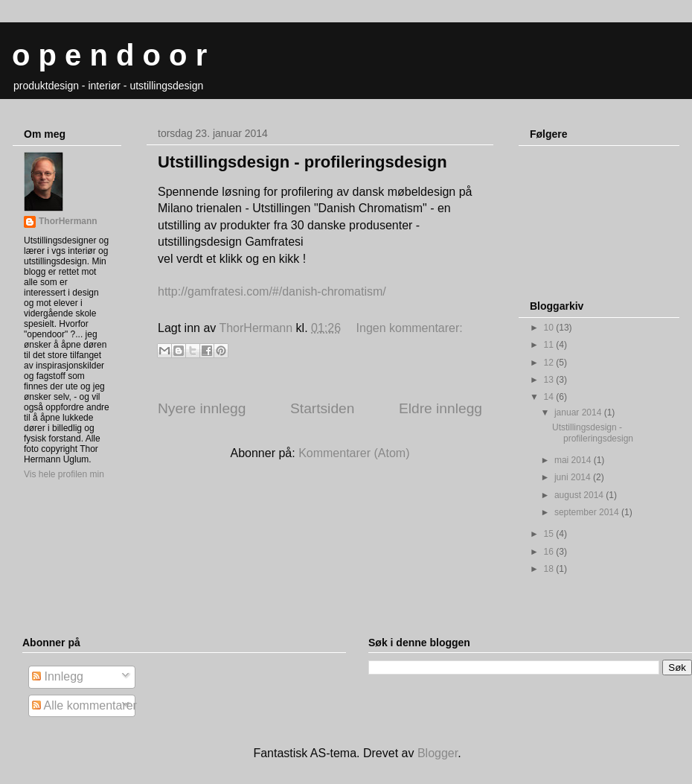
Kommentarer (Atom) (354, 453)
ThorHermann (68, 221)
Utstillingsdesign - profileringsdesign (302, 162)
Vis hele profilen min (64, 474)
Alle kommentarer (84, 705)
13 (550, 380)
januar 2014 (579, 412)
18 (550, 569)
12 (550, 363)
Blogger (438, 753)
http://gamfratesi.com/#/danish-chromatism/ (272, 291)
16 (550, 552)
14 (550, 397)
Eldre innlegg (440, 408)
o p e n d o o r (109, 55)
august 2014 (580, 495)
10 (550, 328)
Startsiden (322, 408)
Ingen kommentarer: (410, 328)
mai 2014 (574, 460)
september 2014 (588, 512)
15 (550, 534)
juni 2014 (574, 477)
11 (550, 345)
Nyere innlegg (202, 408)
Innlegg (58, 676)
